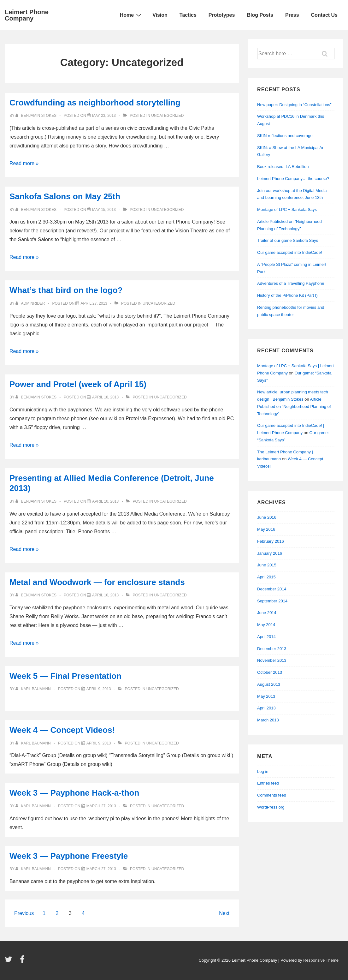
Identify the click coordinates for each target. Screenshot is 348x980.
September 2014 (272, 601)
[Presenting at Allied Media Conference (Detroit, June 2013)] (105, 501)
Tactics (188, 15)
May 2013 (266, 696)
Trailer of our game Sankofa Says (288, 240)
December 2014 (272, 589)
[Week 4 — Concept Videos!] (99, 743)
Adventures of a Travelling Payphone (291, 283)
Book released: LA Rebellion (283, 167)
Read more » (24, 163)
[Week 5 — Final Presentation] (99, 689)
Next (224, 913)
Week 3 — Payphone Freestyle (69, 856)
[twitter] (10, 962)
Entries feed (268, 783)
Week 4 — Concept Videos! (62, 730)
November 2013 (272, 660)
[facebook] (23, 962)
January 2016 (270, 553)
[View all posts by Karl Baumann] (34, 689)
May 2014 (266, 625)
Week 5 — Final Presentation (65, 676)
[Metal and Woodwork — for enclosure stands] (105, 595)
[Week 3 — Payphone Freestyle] (101, 869)
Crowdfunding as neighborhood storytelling (95, 103)
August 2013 (269, 684)
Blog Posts (260, 15)
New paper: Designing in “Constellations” (294, 105)
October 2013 (270, 672)
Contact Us (324, 15)
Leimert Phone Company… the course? (293, 179)
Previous (24, 913)
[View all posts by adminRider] (31, 303)
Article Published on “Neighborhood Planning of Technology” (294, 406)
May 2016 (266, 529)
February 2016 (271, 541)
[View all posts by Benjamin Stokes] (36, 116)
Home (131, 15)
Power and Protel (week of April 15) (78, 384)
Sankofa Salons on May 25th (65, 196)
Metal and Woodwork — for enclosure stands (97, 582)
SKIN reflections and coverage (285, 136)
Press (292, 15)
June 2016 (267, 517)
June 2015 (267, 565)
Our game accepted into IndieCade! (289, 252)
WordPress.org (271, 807)
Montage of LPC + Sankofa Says (287, 209)
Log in (263, 771)
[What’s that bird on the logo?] (94, 303)
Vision (160, 15)
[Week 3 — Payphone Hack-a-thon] (101, 806)
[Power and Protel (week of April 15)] (105, 397)
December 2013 (272, 649)
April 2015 (266, 577)
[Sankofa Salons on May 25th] (104, 210)
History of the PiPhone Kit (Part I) (287, 295)
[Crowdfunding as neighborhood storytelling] (104, 116)
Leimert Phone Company (27, 15)
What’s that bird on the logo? (66, 290)
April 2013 (266, 708)
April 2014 (266, 637)
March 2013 (268, 720)
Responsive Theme (321, 960)
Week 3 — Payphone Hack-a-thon (74, 793)
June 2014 (267, 613)
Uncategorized (167, 116)
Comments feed (272, 795)
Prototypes (222, 15)
